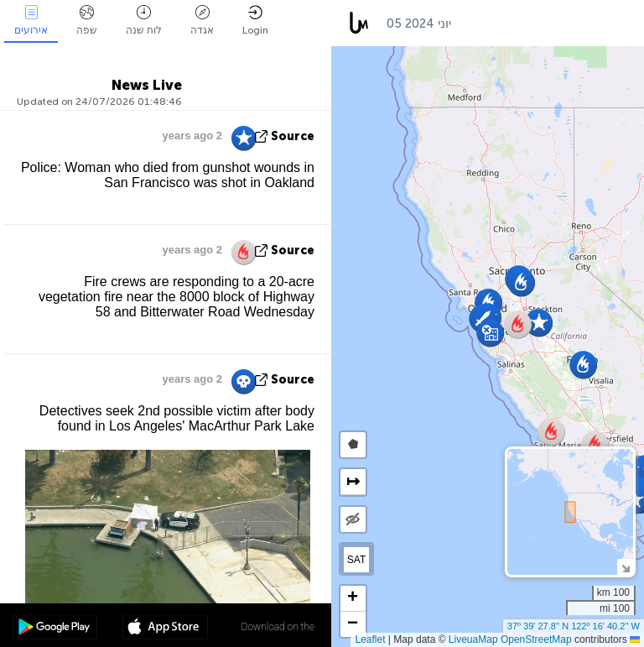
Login (255, 21)
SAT (356, 560)
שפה (87, 21)
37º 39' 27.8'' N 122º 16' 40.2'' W (574, 626)
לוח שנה (144, 21)
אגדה (202, 21)
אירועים (31, 21)
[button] (490, 333)
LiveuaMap (473, 639)
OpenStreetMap (536, 639)
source (293, 136)
